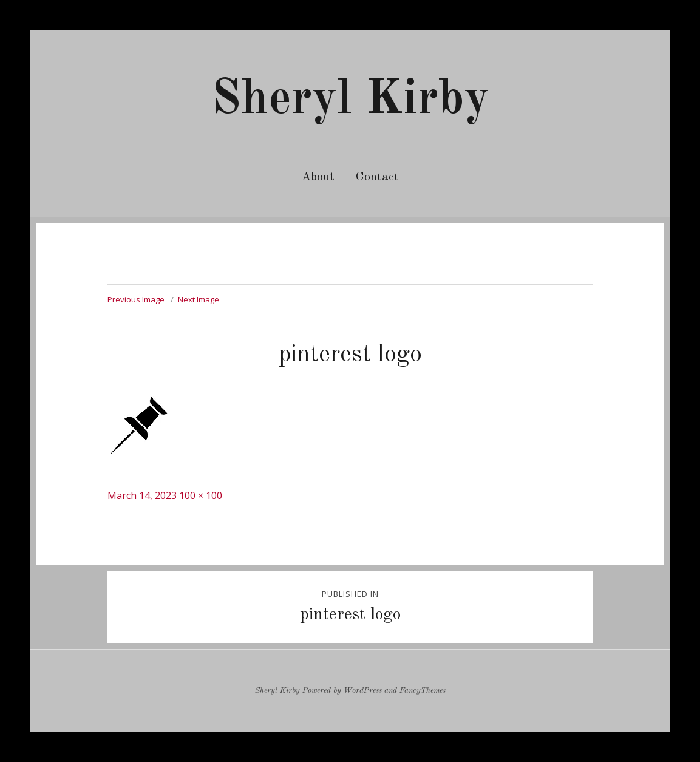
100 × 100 (201, 495)
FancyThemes (423, 691)
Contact (377, 177)
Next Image (199, 299)
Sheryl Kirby (350, 100)
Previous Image (136, 299)
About (318, 177)
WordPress (363, 691)
